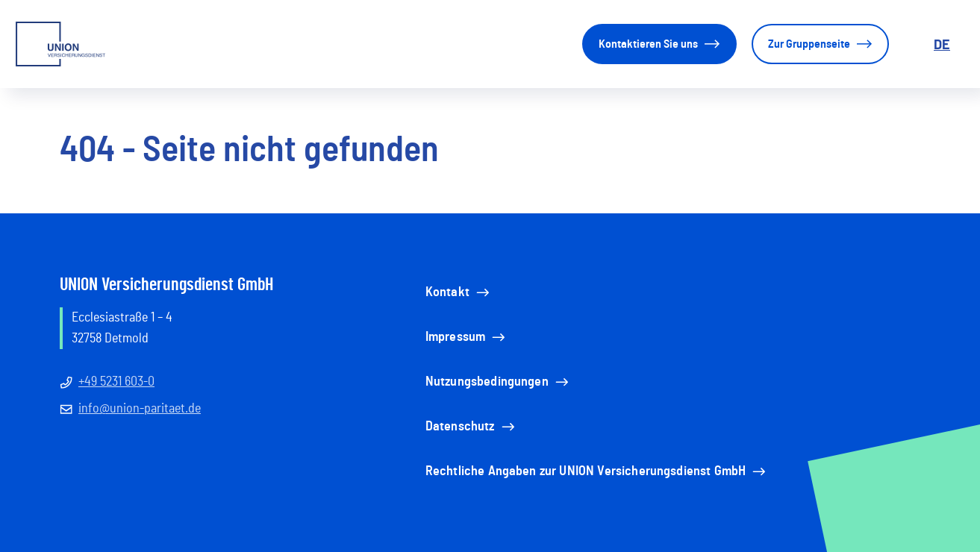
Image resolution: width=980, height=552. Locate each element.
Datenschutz (471, 427)
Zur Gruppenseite (820, 44)
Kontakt (459, 292)
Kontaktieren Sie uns (659, 44)
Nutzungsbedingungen (498, 382)
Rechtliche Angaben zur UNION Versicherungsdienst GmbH (597, 471)
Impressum (466, 337)
